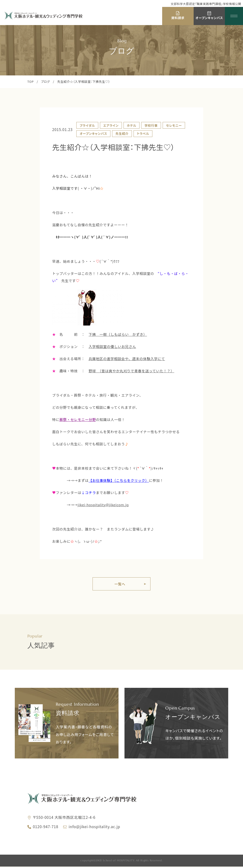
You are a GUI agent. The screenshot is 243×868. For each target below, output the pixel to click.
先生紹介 (122, 134)
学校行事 (151, 125)
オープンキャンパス (93, 134)
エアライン (111, 125)
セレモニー (174, 125)
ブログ (45, 82)
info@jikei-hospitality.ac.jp (94, 828)
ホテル (132, 125)
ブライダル (87, 125)
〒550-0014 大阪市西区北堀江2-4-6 (64, 819)
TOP (31, 82)
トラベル (143, 134)
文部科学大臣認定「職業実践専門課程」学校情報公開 (206, 4)
